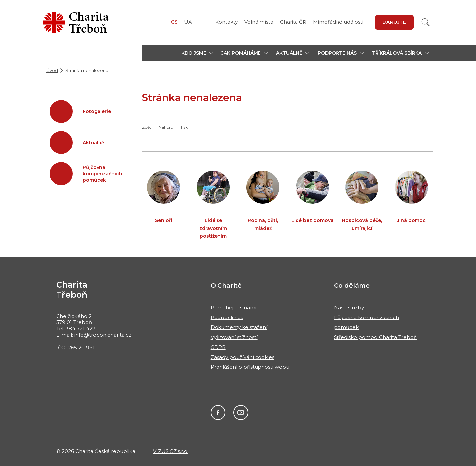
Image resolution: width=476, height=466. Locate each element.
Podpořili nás (227, 317)
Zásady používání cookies (242, 357)
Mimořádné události (338, 22)
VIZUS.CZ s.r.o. (171, 451)
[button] (198, 53)
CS (174, 22)
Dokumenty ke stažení (239, 327)
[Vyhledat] (426, 22)
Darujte (394, 22)
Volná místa (259, 22)
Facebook (218, 413)
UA (188, 22)
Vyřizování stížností (234, 337)
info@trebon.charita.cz (103, 335)
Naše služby (349, 307)
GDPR (218, 347)
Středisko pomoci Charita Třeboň (375, 337)
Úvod (52, 70)
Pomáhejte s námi (233, 307)
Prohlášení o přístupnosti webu (250, 367)
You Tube (241, 413)
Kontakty (226, 22)
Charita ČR (293, 22)
